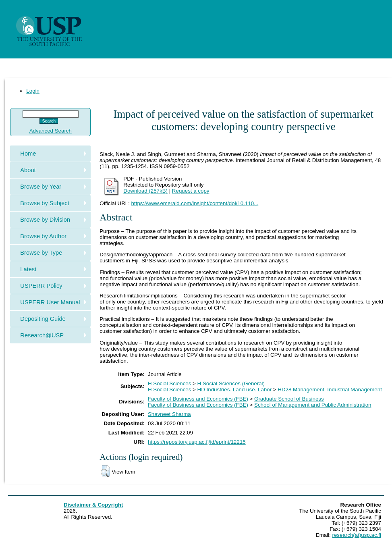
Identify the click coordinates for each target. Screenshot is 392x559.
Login (33, 91)
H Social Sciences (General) (231, 383)
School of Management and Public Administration (313, 405)
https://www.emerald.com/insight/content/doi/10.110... (195, 203)
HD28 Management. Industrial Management (330, 390)
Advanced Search (51, 131)
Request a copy (191, 191)
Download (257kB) (145, 191)
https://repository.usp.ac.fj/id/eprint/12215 (197, 442)
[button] (105, 471)
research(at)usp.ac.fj (357, 535)
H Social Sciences (169, 383)
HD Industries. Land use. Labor (234, 390)
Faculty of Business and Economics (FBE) (198, 399)
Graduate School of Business (289, 399)
